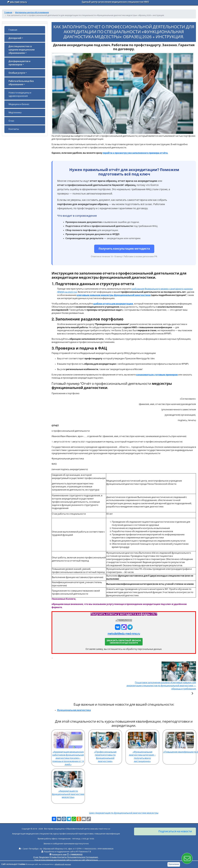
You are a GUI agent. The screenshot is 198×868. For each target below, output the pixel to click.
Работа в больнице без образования (21, 83)
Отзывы (53, 857)
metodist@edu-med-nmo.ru (124, 634)
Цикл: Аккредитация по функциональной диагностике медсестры (124, 813)
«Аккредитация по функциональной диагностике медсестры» (68, 784)
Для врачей (15, 38)
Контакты (14, 129)
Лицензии (44, 857)
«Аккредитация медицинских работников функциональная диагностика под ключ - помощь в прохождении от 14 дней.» (68, 748)
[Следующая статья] (192, 694)
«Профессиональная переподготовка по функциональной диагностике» (105, 746)
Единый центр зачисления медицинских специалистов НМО (115, 2)
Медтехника (15, 113)
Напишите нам (59, 855)
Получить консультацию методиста (124, 249)
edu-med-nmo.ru (17, 2)
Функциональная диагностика (74, 710)
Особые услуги (17, 73)
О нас (11, 121)
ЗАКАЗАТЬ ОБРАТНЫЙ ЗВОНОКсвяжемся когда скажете (124, 642)
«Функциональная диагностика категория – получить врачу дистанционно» (142, 746)
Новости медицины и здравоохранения (20, 94)
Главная (13, 30)
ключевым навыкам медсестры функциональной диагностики (114, 295)
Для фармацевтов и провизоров (19, 63)
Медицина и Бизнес (19, 104)
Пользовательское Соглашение (82, 857)
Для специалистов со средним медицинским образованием (22, 50)
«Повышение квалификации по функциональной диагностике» (179, 741)
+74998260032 (124, 620)
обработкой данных (63, 864)
